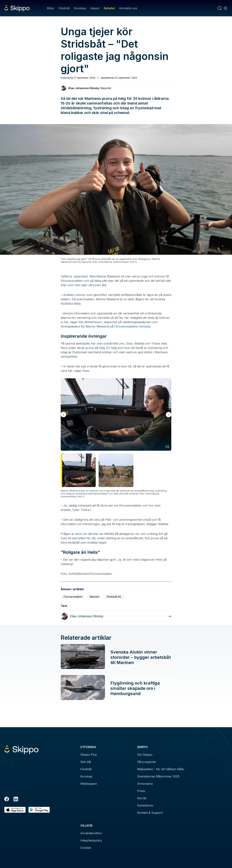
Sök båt (86, 762)
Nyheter (109, 8)
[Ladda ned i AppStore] (15, 810)
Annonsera (145, 784)
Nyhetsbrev (145, 805)
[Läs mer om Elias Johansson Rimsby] (116, 616)
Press (141, 791)
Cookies (86, 848)
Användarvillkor (91, 833)
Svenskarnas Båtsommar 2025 (158, 776)
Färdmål (64, 8)
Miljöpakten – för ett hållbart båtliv (161, 769)
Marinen (95, 597)
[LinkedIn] (16, 800)
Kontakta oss (128, 8)
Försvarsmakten (73, 597)
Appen (95, 8)
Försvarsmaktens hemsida (132, 326)
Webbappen (89, 784)
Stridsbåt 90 (114, 597)
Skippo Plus (89, 755)
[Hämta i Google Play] (39, 810)
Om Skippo (145, 755)
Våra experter (147, 762)
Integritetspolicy (91, 840)
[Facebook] (7, 800)
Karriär (142, 798)
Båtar (51, 8)
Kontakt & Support (150, 813)
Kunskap (80, 8)
